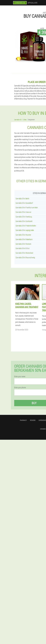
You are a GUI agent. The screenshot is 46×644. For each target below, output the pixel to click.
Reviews (33, 420)
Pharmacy (23, 420)
